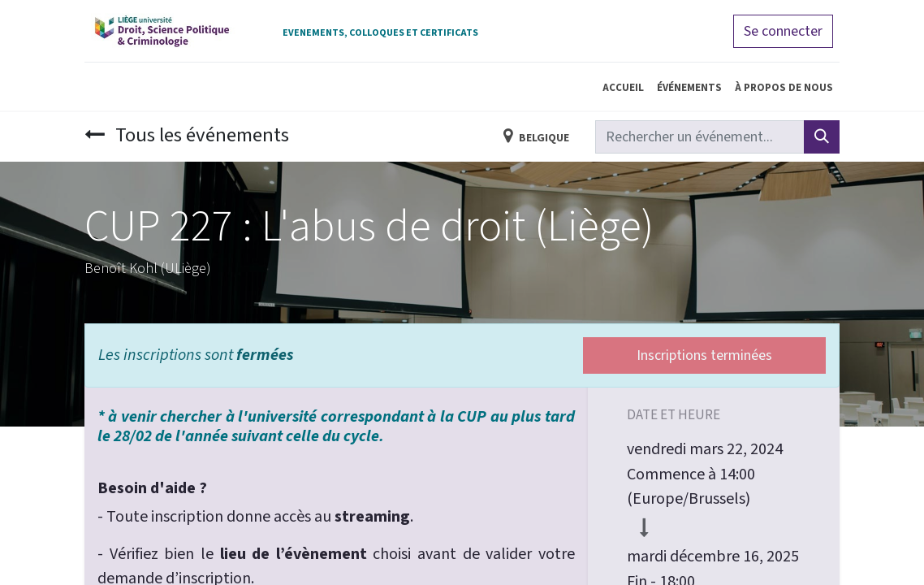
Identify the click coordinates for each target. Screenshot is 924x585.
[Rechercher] (822, 137)
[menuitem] (623, 87)
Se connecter (783, 31)
